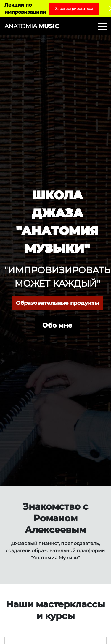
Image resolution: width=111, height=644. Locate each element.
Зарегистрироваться (74, 8)
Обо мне (57, 325)
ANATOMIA (32, 26)
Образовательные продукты (57, 303)
